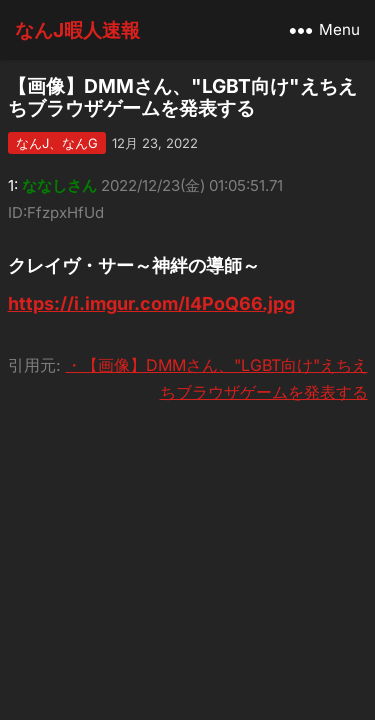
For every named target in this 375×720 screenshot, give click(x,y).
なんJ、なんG (57, 143)
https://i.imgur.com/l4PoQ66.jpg (151, 303)
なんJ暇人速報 (77, 30)
